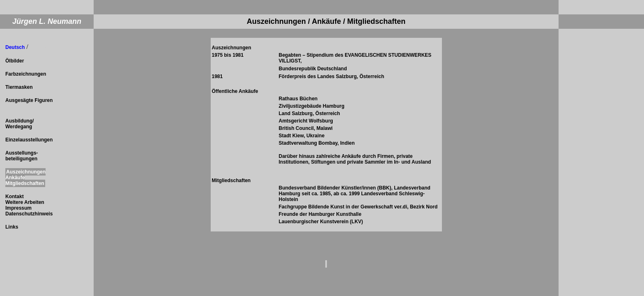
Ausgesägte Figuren (29, 100)
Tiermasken (19, 87)
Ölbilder (15, 61)
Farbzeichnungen (26, 74)
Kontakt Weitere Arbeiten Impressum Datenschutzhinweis (29, 205)
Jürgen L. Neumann (47, 21)
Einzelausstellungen (29, 140)
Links (12, 227)
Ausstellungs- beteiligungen (22, 156)
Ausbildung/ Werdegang (20, 124)
